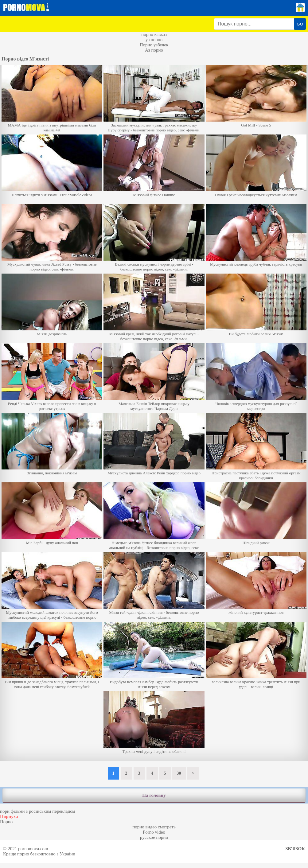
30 (179, 773)
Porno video (154, 832)
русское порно (154, 837)
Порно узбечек (154, 45)
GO (300, 24)
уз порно (154, 40)
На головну (154, 795)
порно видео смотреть (154, 827)
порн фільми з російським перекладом (38, 811)
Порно (6, 822)
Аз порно (154, 50)
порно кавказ (154, 34)
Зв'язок (295, 849)
